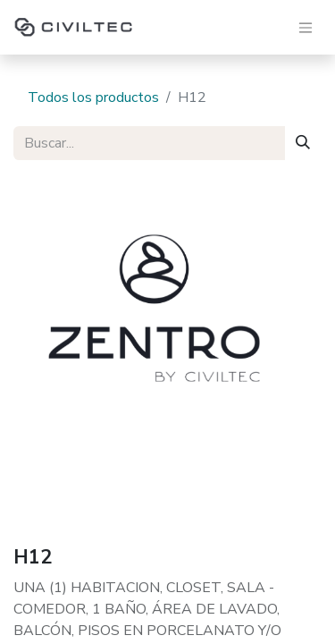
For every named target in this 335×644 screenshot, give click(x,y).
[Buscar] (303, 143)
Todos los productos (93, 97)
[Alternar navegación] (306, 27)
